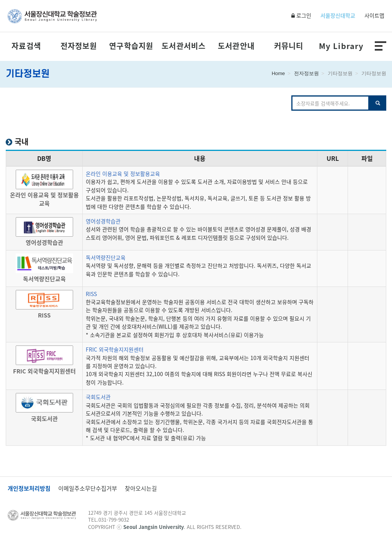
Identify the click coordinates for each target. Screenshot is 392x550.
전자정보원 (79, 46)
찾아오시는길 (141, 489)
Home (278, 73)
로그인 (301, 15)
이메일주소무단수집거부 (88, 489)
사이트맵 (374, 15)
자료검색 (26, 46)
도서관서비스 (184, 46)
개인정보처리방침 (29, 489)
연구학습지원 (131, 46)
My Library (341, 46)
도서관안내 (236, 46)
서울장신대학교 (338, 15)
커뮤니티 (289, 46)
